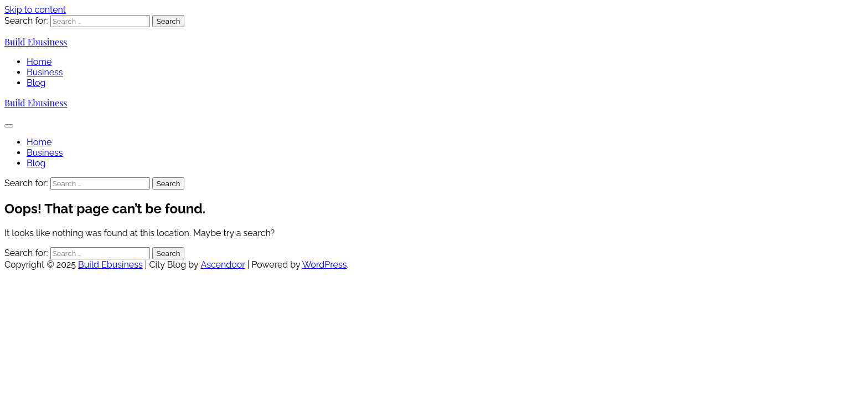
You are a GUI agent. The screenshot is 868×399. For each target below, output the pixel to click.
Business (45, 72)
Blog (36, 83)
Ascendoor (223, 265)
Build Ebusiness (36, 42)
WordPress (325, 265)
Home (39, 62)
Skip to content (35, 10)
